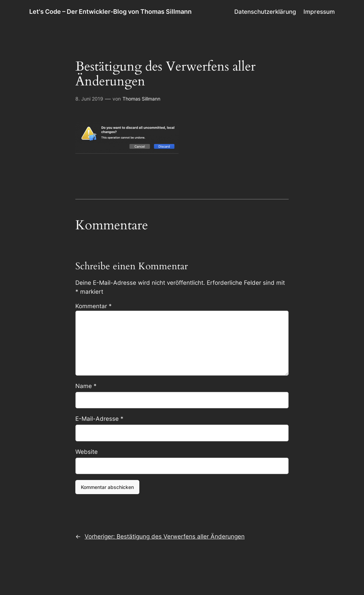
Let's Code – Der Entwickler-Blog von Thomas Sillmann (110, 12)
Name (86, 386)
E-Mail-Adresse (99, 419)
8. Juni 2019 (89, 99)
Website (87, 452)
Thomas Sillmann (141, 99)
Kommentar (94, 306)
